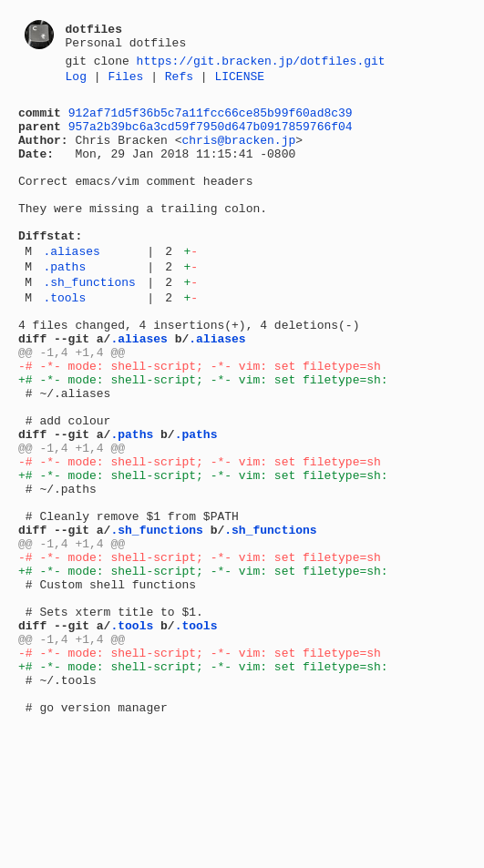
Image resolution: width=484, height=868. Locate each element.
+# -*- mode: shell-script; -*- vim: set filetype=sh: (203, 436)
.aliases (71, 286)
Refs (179, 81)
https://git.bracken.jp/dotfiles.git (261, 63)
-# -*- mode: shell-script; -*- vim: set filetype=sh (200, 420)
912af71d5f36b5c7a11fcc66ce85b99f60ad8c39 (211, 120)
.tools (64, 341)
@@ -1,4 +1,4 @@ (72, 403)
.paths (64, 304)
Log (76, 81)
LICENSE (239, 81)
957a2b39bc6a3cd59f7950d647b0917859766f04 (211, 137)
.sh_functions (89, 322)
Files (125, 81)
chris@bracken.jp (238, 153)
